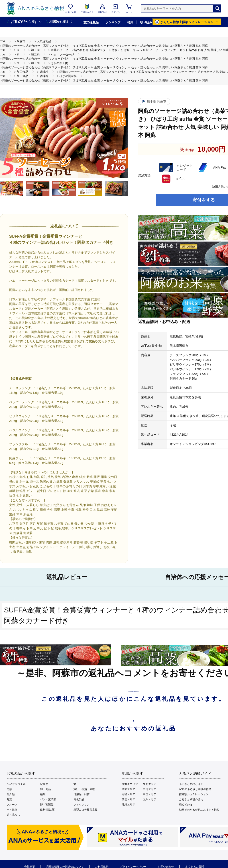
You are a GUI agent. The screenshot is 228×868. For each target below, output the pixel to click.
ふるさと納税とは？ (191, 784)
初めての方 (186, 805)
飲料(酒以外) (48, 810)
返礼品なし (13, 815)
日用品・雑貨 (81, 794)
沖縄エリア (128, 805)
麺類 (43, 794)
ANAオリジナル (16, 784)
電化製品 (79, 799)
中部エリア (150, 789)
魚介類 (11, 794)
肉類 (9, 789)
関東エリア (128, 789)
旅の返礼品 (91, 22)
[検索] (217, 8)
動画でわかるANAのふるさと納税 (199, 810)
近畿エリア (128, 794)
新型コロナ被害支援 (85, 810)
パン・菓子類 (48, 799)
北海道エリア (130, 784)
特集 (130, 22)
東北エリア (150, 784)
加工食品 (45, 789)
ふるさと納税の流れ (191, 799)
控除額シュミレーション (194, 794)
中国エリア (150, 794)
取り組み (146, 22)
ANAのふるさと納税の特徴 (195, 789)
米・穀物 (12, 810)
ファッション (81, 805)
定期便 (44, 784)
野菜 (9, 799)
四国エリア (128, 799)
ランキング (113, 22)
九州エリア (150, 799)
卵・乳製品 (47, 805)
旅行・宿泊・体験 (84, 789)
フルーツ (12, 805)
